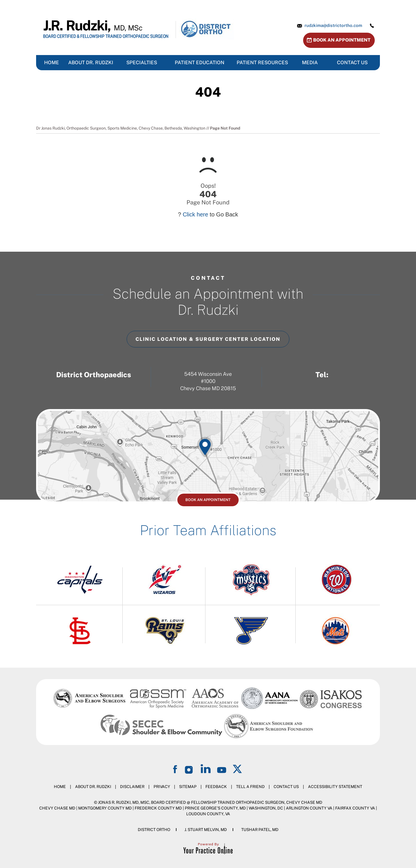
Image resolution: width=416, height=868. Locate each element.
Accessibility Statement (335, 787)
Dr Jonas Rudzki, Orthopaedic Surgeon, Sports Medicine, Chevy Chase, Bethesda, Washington (121, 128)
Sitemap (188, 787)
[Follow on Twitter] (238, 769)
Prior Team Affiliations (208, 530)
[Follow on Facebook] (176, 769)
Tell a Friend (250, 787)
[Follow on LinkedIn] (206, 769)
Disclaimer (132, 787)
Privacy (162, 787)
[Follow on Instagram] (190, 769)
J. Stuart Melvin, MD (206, 830)
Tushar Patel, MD (260, 830)
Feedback (216, 787)
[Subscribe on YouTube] (222, 769)
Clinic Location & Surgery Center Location (208, 339)
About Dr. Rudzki (93, 787)
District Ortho (154, 830)
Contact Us (286, 787)
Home (60, 787)
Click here (196, 214)
